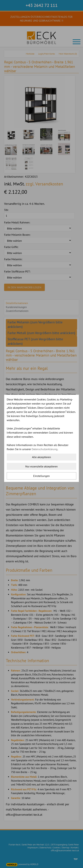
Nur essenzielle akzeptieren (41, 466)
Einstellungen (41, 476)
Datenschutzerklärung (45, 449)
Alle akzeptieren (41, 457)
